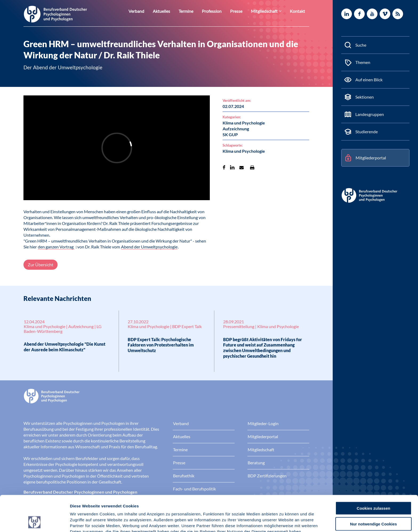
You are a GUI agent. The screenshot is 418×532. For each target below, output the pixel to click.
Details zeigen (284, 521)
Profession (219, 11)
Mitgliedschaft (268, 11)
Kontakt (298, 11)
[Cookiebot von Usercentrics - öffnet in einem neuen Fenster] (35, 522)
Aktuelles (172, 11)
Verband (148, 11)
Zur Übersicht (41, 265)
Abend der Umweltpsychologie (149, 247)
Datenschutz (109, 504)
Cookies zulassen (373, 475)
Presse (242, 11)
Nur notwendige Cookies (373, 490)
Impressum (81, 504)
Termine (195, 11)
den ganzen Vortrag (56, 247)
